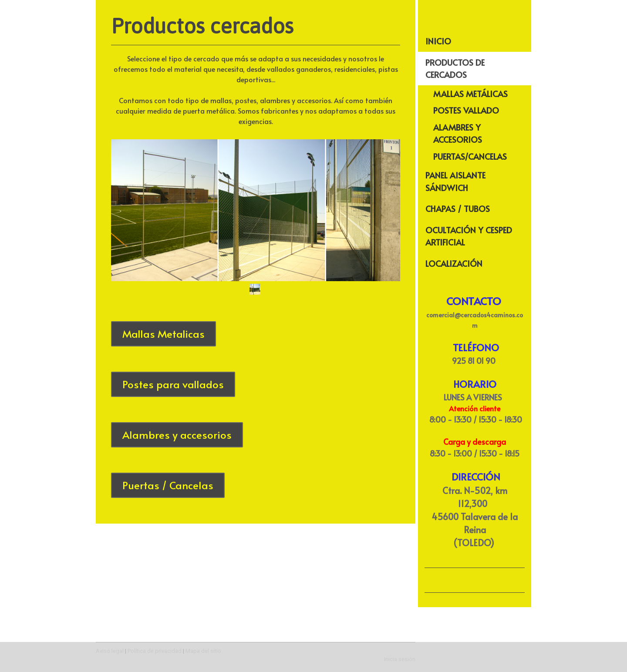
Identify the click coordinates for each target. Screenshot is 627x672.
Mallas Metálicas (470, 94)
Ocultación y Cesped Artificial (469, 236)
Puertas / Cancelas (168, 485)
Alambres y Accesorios (458, 133)
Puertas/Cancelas (470, 156)
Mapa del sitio (203, 651)
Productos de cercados (455, 69)
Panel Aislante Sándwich (455, 181)
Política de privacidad (155, 651)
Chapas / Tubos (458, 208)
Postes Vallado (466, 110)
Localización (454, 263)
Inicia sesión (400, 659)
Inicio (438, 41)
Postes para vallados (173, 384)
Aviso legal (110, 651)
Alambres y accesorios (177, 435)
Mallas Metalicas (163, 334)
